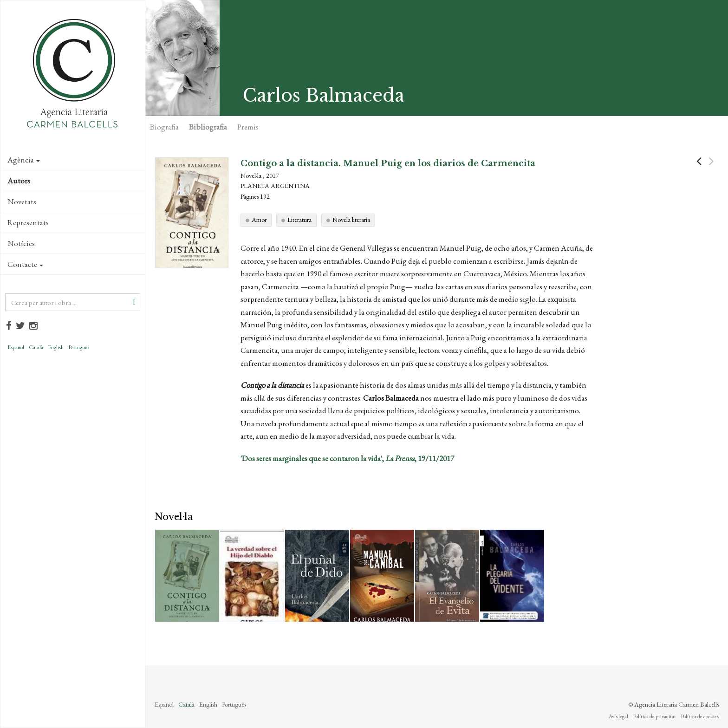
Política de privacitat (654, 716)
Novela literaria (351, 220)
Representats (28, 222)
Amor (259, 220)
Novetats (22, 201)
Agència (24, 160)
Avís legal (618, 716)
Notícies (21, 243)
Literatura (299, 220)
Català (36, 347)
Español (16, 347)
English (56, 347)
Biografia (164, 127)
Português (79, 347)
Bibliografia (208, 127)
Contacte (25, 264)
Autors (19, 181)
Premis (248, 127)
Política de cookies (700, 716)
